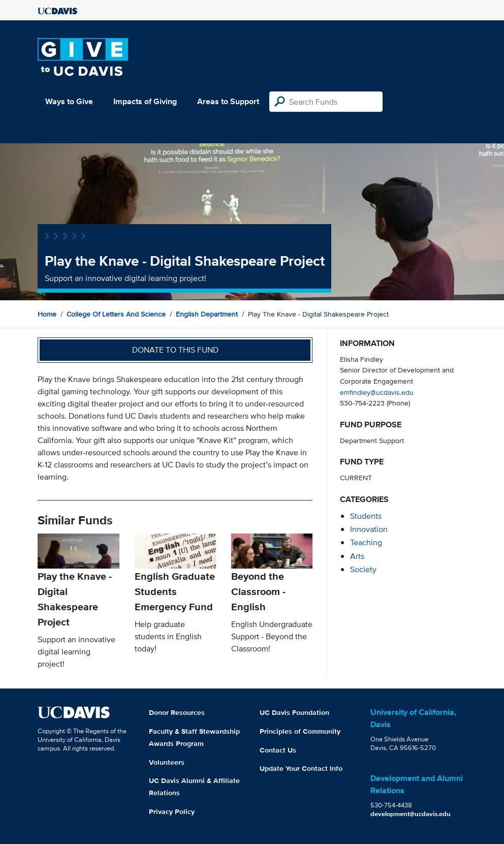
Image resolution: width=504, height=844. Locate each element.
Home (47, 314)
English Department (207, 314)
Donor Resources (177, 712)
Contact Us (278, 750)
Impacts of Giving (145, 101)
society (363, 569)
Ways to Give (69, 101)
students (366, 516)
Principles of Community (300, 731)
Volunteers (167, 762)
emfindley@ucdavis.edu (377, 392)
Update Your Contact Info (301, 768)
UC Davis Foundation (294, 712)
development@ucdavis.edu (411, 814)
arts (357, 556)
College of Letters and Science (116, 314)
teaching (366, 542)
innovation (369, 529)
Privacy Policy (172, 811)
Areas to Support (228, 101)
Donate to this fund (175, 350)
